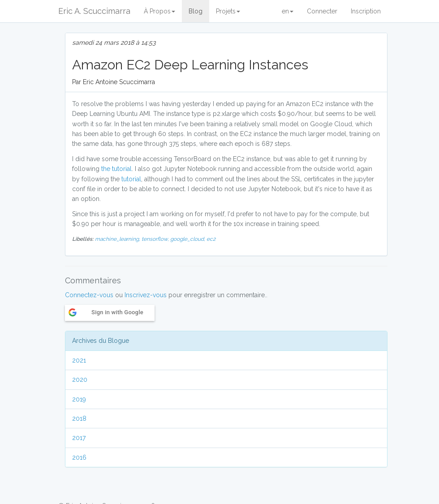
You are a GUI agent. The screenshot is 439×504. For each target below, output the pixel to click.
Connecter (322, 11)
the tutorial (116, 169)
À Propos (159, 11)
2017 (79, 438)
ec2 (211, 239)
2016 (79, 457)
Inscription (366, 11)
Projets (228, 11)
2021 (79, 360)
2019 (79, 399)
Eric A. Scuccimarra (94, 11)
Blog (196, 11)
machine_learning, (118, 239)
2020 (80, 380)
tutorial (131, 179)
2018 (79, 419)
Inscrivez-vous (146, 295)
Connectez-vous (89, 295)
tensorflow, (156, 239)
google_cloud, (188, 239)
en (288, 11)
